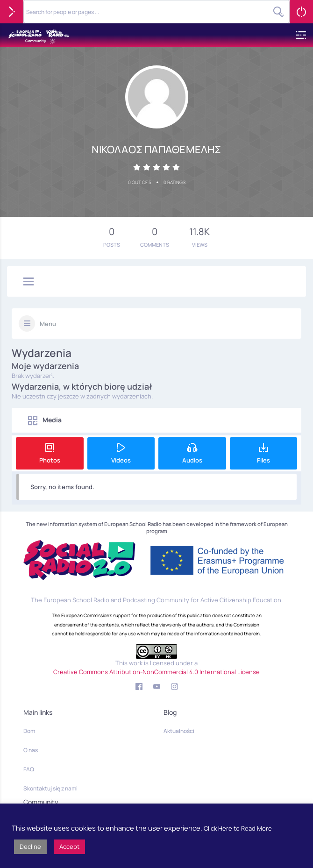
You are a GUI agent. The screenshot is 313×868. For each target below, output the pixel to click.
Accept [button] (69, 847)
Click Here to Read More (238, 828)
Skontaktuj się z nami (50, 788)
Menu (48, 324)
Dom (29, 731)
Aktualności (179, 731)
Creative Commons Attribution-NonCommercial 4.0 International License (156, 672)
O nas (31, 750)
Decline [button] (30, 847)
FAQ (29, 769)
